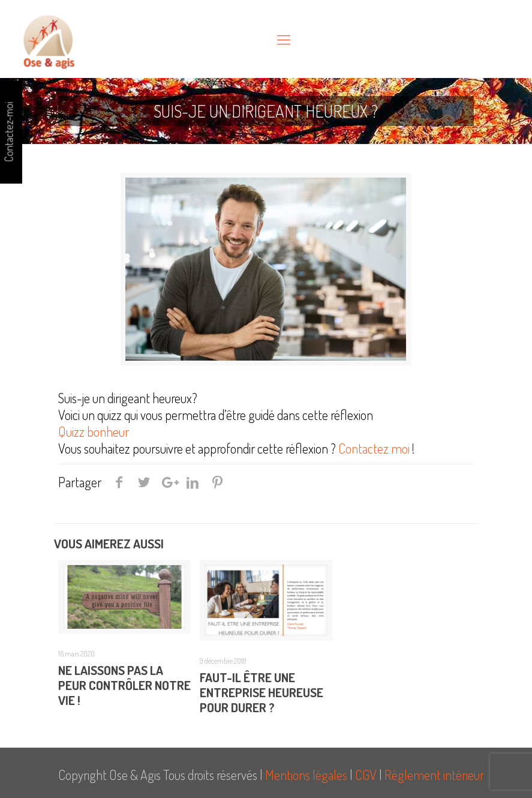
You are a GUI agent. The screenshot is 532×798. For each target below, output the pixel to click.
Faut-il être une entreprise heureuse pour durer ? (262, 692)
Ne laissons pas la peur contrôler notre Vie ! (124, 685)
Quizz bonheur (95, 431)
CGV (366, 775)
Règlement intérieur (434, 775)
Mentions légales (306, 775)
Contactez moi (373, 448)
